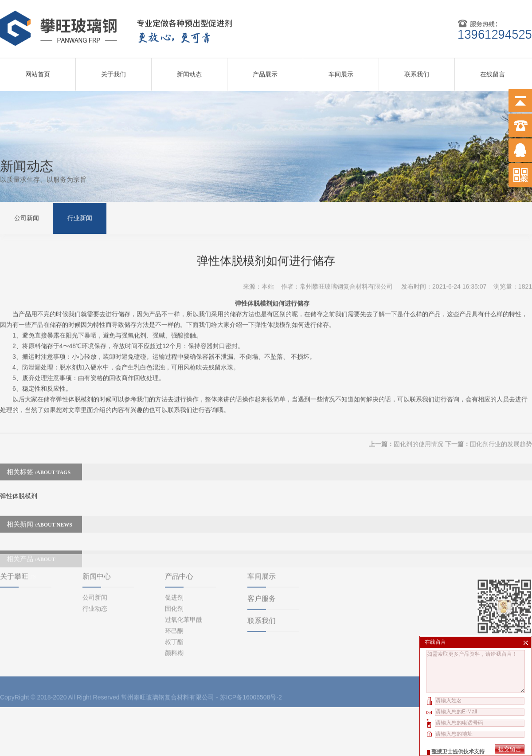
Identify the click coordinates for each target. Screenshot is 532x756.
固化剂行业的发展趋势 (501, 433)
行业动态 (95, 577)
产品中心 (179, 545)
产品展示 (265, 71)
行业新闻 (80, 217)
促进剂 (174, 566)
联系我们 (417, 71)
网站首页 (38, 71)
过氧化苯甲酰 (184, 588)
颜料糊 (174, 622)
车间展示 (341, 71)
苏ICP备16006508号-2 (251, 666)
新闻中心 (97, 545)
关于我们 (113, 71)
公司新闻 (27, 217)
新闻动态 (189, 71)
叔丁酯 (174, 610)
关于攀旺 (14, 545)
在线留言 (493, 71)
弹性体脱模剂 (19, 484)
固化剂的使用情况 (419, 433)
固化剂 (174, 577)
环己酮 (174, 599)
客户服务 (262, 567)
